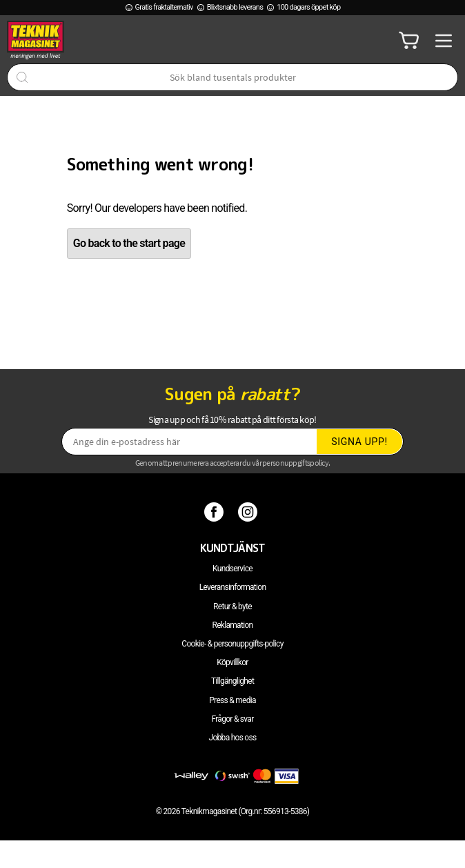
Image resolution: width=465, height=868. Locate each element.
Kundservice (232, 569)
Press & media (232, 700)
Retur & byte (232, 606)
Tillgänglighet (232, 681)
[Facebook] (216, 512)
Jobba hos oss (233, 738)
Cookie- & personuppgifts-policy (232, 644)
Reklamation (233, 625)
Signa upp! (359, 442)
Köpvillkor (232, 662)
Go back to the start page (129, 243)
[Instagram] (249, 512)
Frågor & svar (232, 719)
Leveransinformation (233, 587)
